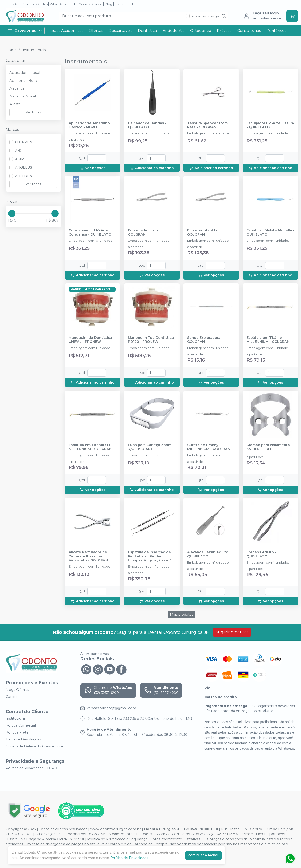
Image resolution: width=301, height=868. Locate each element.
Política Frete (17, 732)
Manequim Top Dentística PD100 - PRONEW (151, 340)
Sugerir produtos (232, 632)
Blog (109, 4)
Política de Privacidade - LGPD (31, 768)
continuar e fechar (203, 855)
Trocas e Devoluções (23, 739)
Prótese (224, 31)
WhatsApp (58, 4)
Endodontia (174, 31)
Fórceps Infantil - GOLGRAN (202, 232)
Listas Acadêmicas (20, 4)
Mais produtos (182, 615)
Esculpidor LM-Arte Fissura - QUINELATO (270, 125)
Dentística (147, 31)
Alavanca (17, 88)
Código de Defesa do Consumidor (34, 746)
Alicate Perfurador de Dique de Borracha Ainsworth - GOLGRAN (88, 556)
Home (11, 50)
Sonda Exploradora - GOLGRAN (205, 340)
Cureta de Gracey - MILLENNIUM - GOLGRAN (209, 447)
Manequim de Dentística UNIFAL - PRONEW (90, 340)
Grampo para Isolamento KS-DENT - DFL (268, 447)
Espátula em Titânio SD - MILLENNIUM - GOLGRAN (90, 447)
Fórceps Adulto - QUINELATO (261, 554)
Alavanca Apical (23, 96)
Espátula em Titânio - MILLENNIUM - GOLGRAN (268, 340)
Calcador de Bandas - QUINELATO (147, 125)
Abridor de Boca (23, 81)
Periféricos (276, 31)
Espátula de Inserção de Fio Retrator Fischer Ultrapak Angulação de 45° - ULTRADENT (152, 556)
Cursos (97, 4)
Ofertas (42, 4)
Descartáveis (120, 31)
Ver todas (33, 112)
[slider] (12, 214)
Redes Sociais (79, 4)
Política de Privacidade (129, 858)
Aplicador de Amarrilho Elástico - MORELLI (89, 125)
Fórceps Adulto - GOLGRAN (143, 232)
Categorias (25, 31)
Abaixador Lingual (25, 73)
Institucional (124, 4)
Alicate (15, 104)
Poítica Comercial (21, 725)
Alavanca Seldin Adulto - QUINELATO (209, 554)
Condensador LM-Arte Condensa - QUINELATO (90, 232)
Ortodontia (201, 31)
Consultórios (249, 31)
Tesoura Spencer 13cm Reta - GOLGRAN (207, 125)
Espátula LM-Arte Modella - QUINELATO (270, 232)
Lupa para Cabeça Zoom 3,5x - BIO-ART (150, 447)
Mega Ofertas (17, 690)
